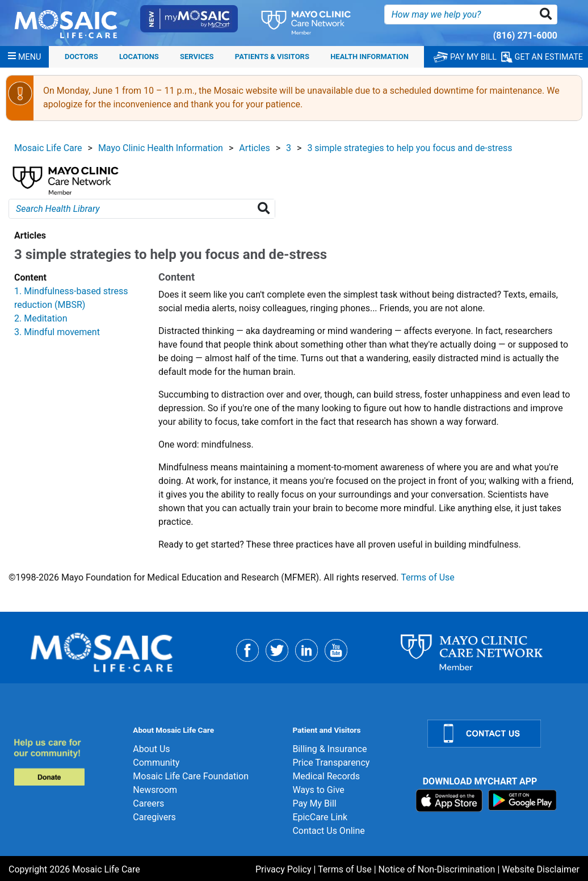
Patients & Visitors (272, 57)
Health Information (369, 57)
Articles (254, 148)
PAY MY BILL (465, 57)
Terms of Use (428, 577)
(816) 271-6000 (525, 36)
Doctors (81, 57)
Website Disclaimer (541, 869)
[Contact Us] (501, 734)
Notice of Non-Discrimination (437, 869)
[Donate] (66, 762)
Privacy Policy (283, 869)
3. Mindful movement (57, 332)
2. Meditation (41, 318)
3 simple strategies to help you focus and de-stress (409, 148)
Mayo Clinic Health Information (161, 148)
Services (197, 57)
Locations (139, 57)
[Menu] (24, 57)
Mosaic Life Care (48, 148)
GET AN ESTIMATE (542, 57)
